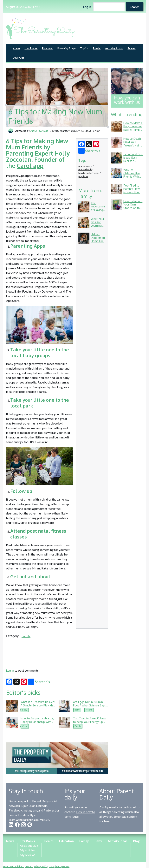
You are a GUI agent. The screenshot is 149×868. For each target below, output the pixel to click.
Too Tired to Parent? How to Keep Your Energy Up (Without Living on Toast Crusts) (90, 723)
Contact (29, 866)
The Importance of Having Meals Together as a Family (98, 212)
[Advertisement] (57, 653)
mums (89, 166)
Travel (131, 48)
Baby (25, 710)
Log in (87, 7)
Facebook (16, 810)
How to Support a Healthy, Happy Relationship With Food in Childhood (37, 722)
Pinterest (50, 810)
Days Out (18, 58)
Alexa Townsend (39, 131)
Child (25, 726)
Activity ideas (114, 48)
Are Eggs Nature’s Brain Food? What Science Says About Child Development (89, 705)
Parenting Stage (66, 48)
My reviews (28, 855)
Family (97, 48)
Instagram (30, 810)
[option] (57, 758)
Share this (89, 151)
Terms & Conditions (13, 866)
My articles (27, 850)
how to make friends (89, 173)
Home (16, 48)
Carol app (30, 166)
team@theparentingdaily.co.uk (29, 820)
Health (89, 710)
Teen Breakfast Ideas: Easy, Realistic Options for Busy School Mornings (133, 163)
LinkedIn (42, 806)
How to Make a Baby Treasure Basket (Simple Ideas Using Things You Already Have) (133, 131)
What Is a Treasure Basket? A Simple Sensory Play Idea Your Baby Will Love (38, 705)
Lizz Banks (31, 48)
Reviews (47, 48)
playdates (83, 176)
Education (66, 841)
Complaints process (59, 866)
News (10, 841)
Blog (136, 841)
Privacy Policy (41, 866)
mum (81, 166)
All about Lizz (29, 845)
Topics (84, 48)
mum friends (85, 169)
